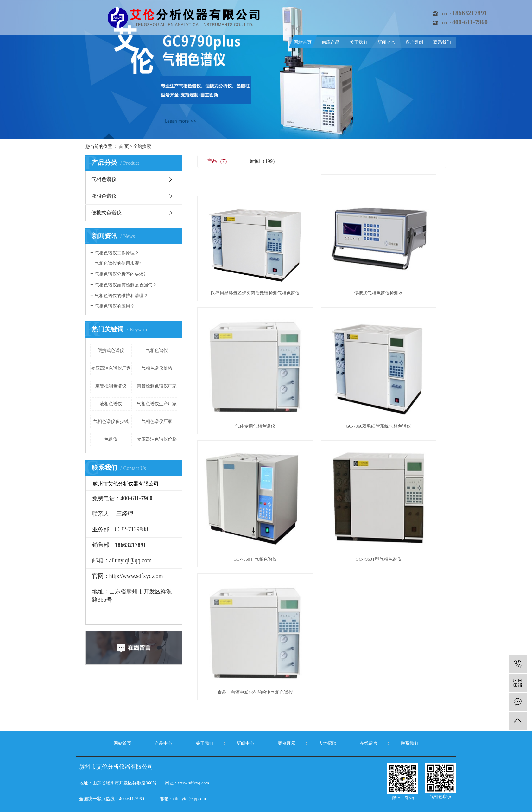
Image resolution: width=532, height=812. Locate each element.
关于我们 (358, 42)
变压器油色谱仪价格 (157, 439)
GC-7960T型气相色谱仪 (407, 351)
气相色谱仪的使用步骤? (118, 263)
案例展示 (287, 695)
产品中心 (163, 695)
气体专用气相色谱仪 (408, 256)
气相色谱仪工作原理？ (117, 253)
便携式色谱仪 (106, 213)
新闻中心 (245, 695)
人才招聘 (327, 695)
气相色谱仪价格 (157, 368)
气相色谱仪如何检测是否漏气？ (126, 285)
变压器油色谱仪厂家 (111, 368)
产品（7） (218, 161)
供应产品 (331, 42)
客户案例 (414, 42)
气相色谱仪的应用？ (115, 306)
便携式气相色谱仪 (319, 801)
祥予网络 (319, 809)
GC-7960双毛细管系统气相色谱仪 (236, 351)
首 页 (124, 147)
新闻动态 (386, 42)
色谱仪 (111, 439)
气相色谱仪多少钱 (111, 422)
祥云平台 (277, 809)
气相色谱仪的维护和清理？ (121, 296)
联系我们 (442, 42)
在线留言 (369, 695)
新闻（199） (264, 161)
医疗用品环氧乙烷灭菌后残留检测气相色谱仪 (236, 256)
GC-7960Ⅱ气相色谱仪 (322, 351)
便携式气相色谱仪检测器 (322, 256)
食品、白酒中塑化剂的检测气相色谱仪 (236, 446)
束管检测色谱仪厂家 (157, 386)
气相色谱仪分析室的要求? (120, 274)
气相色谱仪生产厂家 (157, 404)
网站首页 (303, 42)
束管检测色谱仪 (111, 386)
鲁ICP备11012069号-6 (224, 809)
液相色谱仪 (104, 196)
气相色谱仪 (104, 179)
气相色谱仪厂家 (157, 422)
